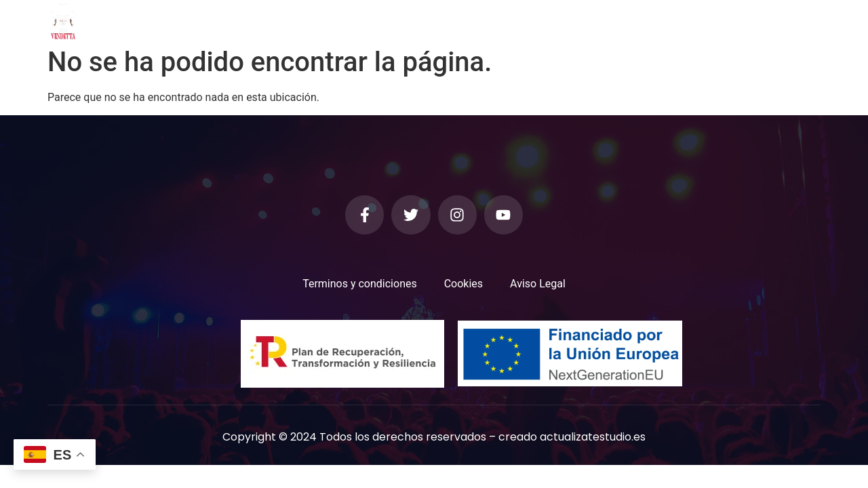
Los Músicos (469, 20)
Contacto (622, 20)
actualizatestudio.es (593, 437)
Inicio (248, 20)
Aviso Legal (538, 284)
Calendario (548, 20)
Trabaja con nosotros (724, 20)
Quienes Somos (321, 20)
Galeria (400, 20)
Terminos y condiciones (360, 284)
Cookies (463, 284)
